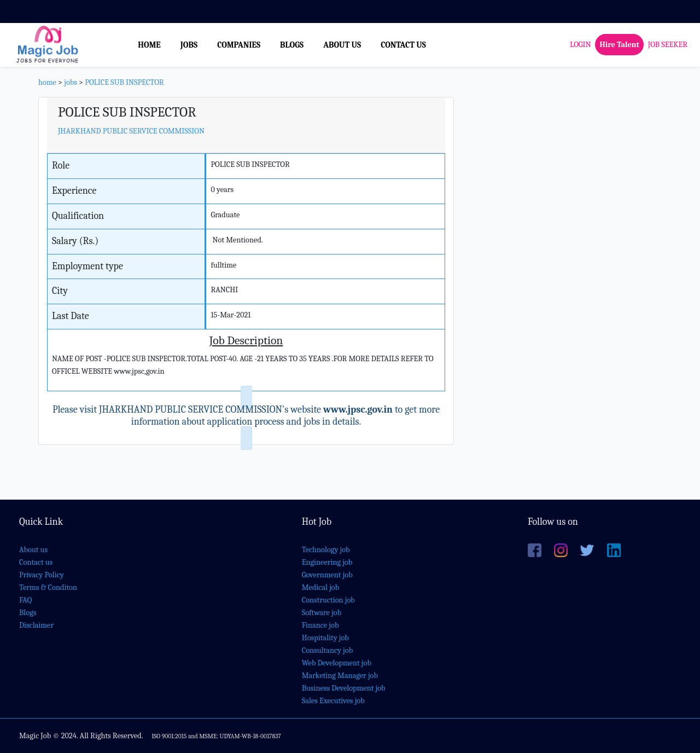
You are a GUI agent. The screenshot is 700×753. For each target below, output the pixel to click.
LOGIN (580, 45)
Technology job (326, 550)
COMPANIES (239, 45)
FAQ (25, 600)
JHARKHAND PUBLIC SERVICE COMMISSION (131, 131)
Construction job (328, 600)
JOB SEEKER (668, 45)
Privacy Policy (42, 575)
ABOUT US (342, 45)
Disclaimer (36, 625)
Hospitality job (325, 638)
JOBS (189, 45)
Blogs (28, 613)
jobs (71, 82)
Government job (327, 575)
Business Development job (344, 688)
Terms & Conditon (48, 587)
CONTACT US (403, 45)
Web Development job (337, 663)
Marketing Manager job (340, 676)
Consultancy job (328, 650)
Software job (322, 613)
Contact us (36, 562)
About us (33, 550)
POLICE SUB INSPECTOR (124, 82)
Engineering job (327, 562)
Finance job (320, 625)
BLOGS (292, 45)
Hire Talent (619, 45)
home (47, 82)
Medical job (321, 587)
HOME (149, 45)
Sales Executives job (333, 701)
